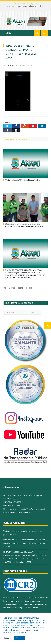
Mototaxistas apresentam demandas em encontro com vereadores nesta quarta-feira (24, 225)
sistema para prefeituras (37, 597)
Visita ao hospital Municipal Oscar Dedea (25, 6)
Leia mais (26, 630)
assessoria (22, 601)
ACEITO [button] (20, 638)
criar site (20, 597)
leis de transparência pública (15, 608)
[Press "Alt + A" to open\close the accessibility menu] (48, 325)
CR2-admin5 (11, 65)
